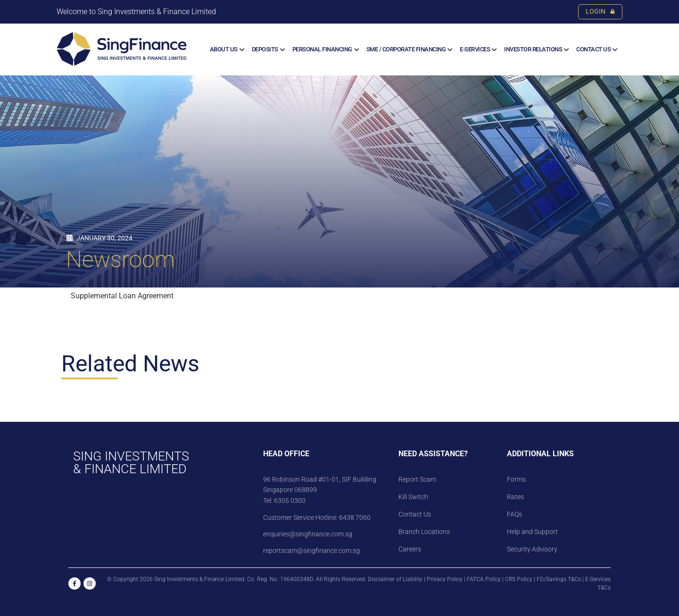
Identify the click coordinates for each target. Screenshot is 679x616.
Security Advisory (532, 549)
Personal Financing (322, 49)
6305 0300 (290, 501)
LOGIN (600, 12)
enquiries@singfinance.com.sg (308, 534)
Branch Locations (424, 532)
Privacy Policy (445, 579)
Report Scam (417, 479)
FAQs (514, 514)
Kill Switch (413, 497)
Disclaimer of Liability (395, 579)
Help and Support (532, 532)
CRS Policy (519, 579)
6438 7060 (354, 517)
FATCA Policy (484, 579)
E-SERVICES (475, 49)
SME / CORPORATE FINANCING (406, 49)
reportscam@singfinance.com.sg (311, 550)
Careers (410, 549)
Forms (516, 479)
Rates (515, 497)
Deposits (265, 49)
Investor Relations (533, 49)
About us (224, 49)
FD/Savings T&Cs (559, 579)
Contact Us (593, 49)
